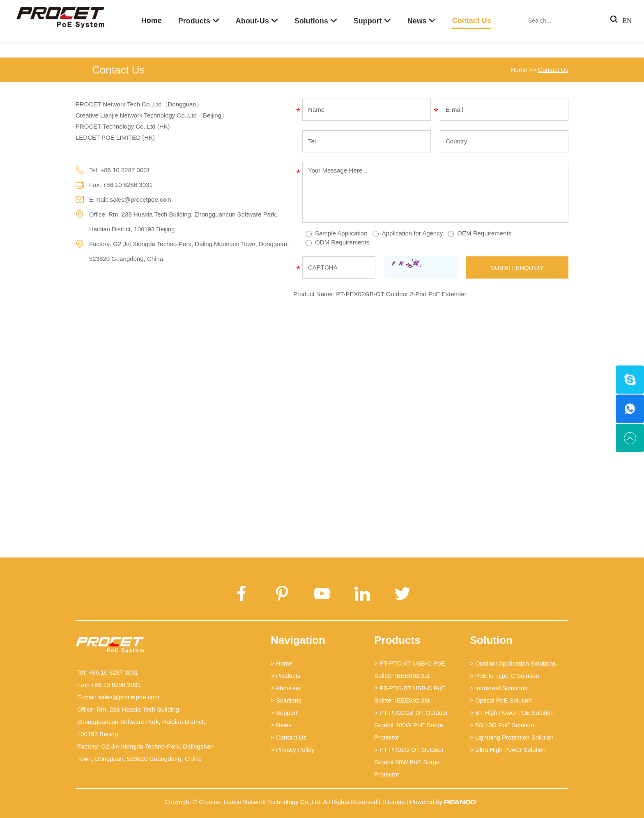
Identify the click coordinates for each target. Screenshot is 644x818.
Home (152, 21)
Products (194, 21)
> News (281, 725)
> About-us (285, 688)
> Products (285, 676)
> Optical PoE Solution (501, 700)
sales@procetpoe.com (141, 199)
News (417, 21)
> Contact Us (289, 737)
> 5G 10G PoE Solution (502, 725)
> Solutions (286, 700)
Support (368, 21)
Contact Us (472, 21)
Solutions (311, 21)
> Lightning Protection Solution (512, 737)
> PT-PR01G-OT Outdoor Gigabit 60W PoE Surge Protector (409, 762)
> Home (282, 663)
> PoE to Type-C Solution (505, 676)
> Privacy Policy (292, 750)
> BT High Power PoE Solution (512, 713)
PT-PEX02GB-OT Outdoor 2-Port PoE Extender (401, 294)
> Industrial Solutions (499, 688)
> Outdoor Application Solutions (513, 663)
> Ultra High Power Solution (508, 750)
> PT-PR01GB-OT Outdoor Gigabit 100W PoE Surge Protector (411, 725)
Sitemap (394, 802)
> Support (284, 713)
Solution (491, 640)
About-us (252, 21)
